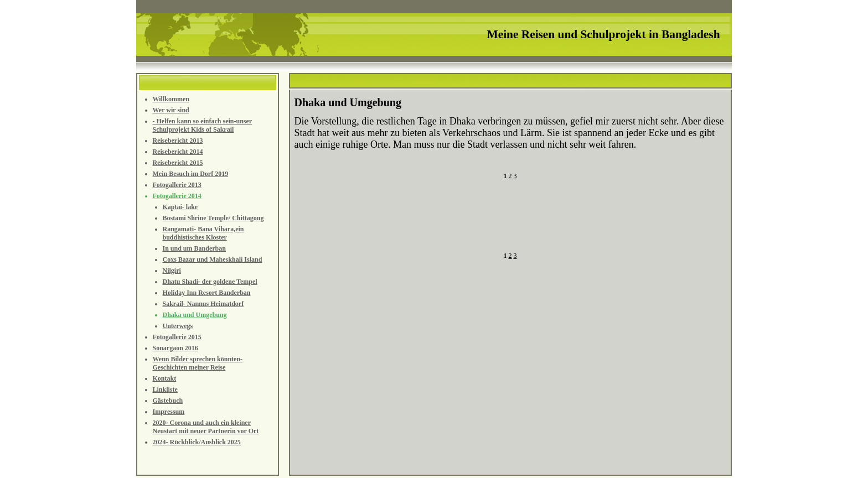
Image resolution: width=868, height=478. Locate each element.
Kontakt (165, 378)
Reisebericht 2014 (178, 152)
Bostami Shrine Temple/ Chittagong (213, 218)
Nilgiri (172, 271)
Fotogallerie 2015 (177, 337)
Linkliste (165, 389)
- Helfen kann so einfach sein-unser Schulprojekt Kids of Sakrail (203, 125)
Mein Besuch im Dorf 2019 (191, 174)
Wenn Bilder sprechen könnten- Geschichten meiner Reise (198, 363)
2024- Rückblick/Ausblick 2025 (197, 442)
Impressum (169, 412)
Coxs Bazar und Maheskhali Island (213, 259)
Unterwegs (178, 326)
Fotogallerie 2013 (177, 185)
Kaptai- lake (180, 207)
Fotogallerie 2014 (177, 196)
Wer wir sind (171, 110)
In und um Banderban (194, 248)
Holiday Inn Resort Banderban (207, 293)
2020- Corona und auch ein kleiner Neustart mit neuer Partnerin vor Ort (206, 427)
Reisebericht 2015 (178, 163)
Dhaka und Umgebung (195, 315)
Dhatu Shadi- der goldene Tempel (210, 282)
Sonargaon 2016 (175, 348)
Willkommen (171, 99)
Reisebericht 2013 (178, 141)
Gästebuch (168, 401)
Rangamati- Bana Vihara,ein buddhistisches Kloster (203, 233)
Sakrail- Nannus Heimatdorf (203, 304)
